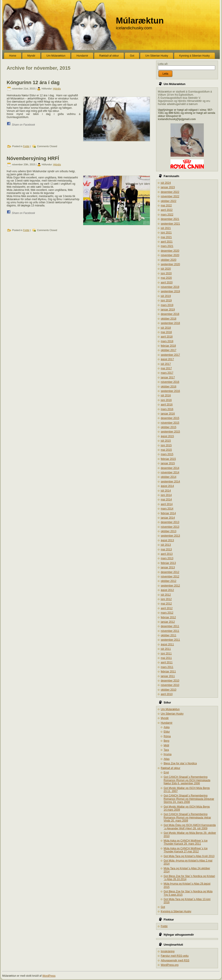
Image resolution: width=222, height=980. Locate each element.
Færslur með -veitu (175, 956)
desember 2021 (170, 219)
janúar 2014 (168, 518)
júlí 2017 (166, 364)
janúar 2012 (168, 622)
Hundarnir (167, 723)
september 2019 (170, 291)
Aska (167, 727)
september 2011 (170, 640)
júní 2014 (166, 495)
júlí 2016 (166, 395)
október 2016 (168, 387)
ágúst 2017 (167, 359)
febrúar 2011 (168, 672)
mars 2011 (167, 667)
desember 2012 (170, 572)
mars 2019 (167, 305)
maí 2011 (166, 658)
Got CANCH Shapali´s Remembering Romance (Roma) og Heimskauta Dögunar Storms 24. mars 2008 (189, 799)
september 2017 (170, 355)
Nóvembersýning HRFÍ (33, 158)
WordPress (49, 976)
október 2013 (168, 531)
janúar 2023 (168, 187)
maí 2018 (166, 332)
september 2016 (170, 391)
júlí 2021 (166, 228)
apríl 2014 (167, 504)
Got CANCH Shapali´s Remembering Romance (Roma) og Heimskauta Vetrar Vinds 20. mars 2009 (187, 817)
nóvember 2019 (170, 287)
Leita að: (163, 64)
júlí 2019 (166, 296)
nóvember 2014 (170, 472)
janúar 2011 (168, 676)
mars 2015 (167, 454)
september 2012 (170, 586)
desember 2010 (170, 681)
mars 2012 (167, 613)
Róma (167, 736)
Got (163, 907)
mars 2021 (167, 246)
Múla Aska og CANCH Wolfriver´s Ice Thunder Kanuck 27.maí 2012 (186, 850)
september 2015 (170, 432)
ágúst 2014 (167, 486)
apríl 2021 (167, 242)
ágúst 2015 (167, 436)
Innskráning (168, 951)
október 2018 (168, 319)
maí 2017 (166, 368)
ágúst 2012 (167, 590)
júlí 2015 (166, 441)
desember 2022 (170, 192)
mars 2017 (167, 373)
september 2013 (170, 536)
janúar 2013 (168, 567)
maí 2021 (166, 237)
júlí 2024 (166, 183)
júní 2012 (166, 599)
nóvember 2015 (170, 423)
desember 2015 (170, 418)
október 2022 (168, 201)
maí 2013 (166, 549)
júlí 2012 (166, 595)
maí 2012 (166, 604)
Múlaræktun (140, 21)
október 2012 (168, 581)
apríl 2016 (167, 405)
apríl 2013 (167, 554)
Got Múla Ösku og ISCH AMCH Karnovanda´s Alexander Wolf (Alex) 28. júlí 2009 (190, 827)
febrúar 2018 (168, 346)
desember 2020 (170, 251)
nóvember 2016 (170, 382)
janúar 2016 (168, 414)
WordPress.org (170, 965)
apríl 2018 (167, 337)
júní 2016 (166, 400)
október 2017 (168, 350)
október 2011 (168, 635)
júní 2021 (166, 233)
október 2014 (168, 477)
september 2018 (170, 323)
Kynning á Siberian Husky (176, 911)
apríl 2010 (167, 694)
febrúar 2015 (168, 459)
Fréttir (26, 146)
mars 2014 (167, 509)
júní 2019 (166, 300)
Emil (166, 773)
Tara (166, 750)
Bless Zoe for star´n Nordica (180, 763)
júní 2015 (166, 445)
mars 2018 (167, 341)
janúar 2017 (168, 377)
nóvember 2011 (170, 631)
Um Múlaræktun (170, 709)
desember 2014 (170, 468)
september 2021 (170, 224)
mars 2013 (167, 558)
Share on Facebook (23, 125)
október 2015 (168, 427)
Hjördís (57, 89)
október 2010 (168, 690)
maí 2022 (166, 205)
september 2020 (170, 264)
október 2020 (168, 260)
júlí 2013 (166, 545)
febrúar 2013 (168, 563)
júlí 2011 (166, 649)
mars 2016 (167, 409)
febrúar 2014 (168, 513)
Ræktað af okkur (170, 768)
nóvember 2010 (170, 685)
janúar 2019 (168, 310)
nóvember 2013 (170, 527)
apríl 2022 (167, 210)
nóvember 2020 (170, 255)
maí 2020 (166, 278)
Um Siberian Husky (172, 714)
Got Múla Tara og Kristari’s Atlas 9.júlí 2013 (189, 856)
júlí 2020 (166, 269)
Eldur (167, 732)
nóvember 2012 (170, 577)
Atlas (167, 759)
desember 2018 (170, 314)
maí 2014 (166, 500)
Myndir (165, 718)
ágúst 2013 (167, 540)
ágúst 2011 (167, 644)
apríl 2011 (167, 662)
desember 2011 (170, 626)
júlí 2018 (166, 328)
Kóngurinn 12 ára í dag (33, 82)
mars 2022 (167, 215)
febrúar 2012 (168, 617)
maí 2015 (166, 450)
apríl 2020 (167, 283)
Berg (166, 741)
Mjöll (166, 745)
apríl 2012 (167, 608)
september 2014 (170, 482)
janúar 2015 (168, 463)
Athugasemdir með (175, 960)
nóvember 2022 (170, 196)
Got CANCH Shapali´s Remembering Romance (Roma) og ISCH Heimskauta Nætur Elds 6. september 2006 (187, 780)
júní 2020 (166, 273)
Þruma (167, 754)
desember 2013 (170, 522)
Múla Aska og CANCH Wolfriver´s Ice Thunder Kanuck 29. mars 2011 (186, 842)
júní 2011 (166, 654)
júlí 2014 (166, 491)
